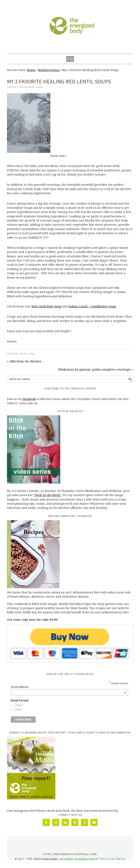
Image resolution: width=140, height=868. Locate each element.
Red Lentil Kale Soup (46, 306)
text (19, 710)
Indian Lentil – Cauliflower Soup (92, 306)
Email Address (68, 687)
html (20, 705)
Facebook (29, 399)
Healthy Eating (27, 354)
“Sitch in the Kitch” (47, 495)
